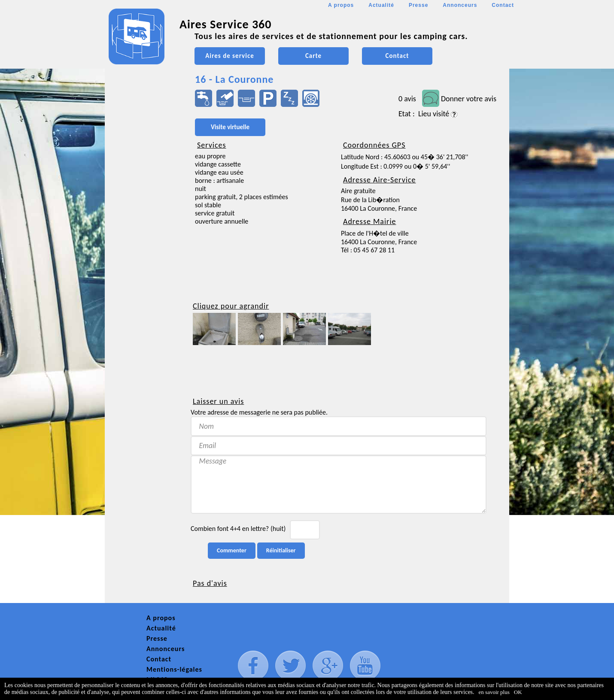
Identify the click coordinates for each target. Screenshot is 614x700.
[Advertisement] (143, 256)
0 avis (407, 99)
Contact (503, 5)
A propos (341, 5)
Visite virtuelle (230, 127)
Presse (418, 5)
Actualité (381, 5)
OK (518, 692)
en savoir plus (494, 692)
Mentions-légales (174, 669)
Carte (313, 56)
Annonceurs (460, 5)
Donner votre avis (469, 99)
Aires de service (229, 56)
